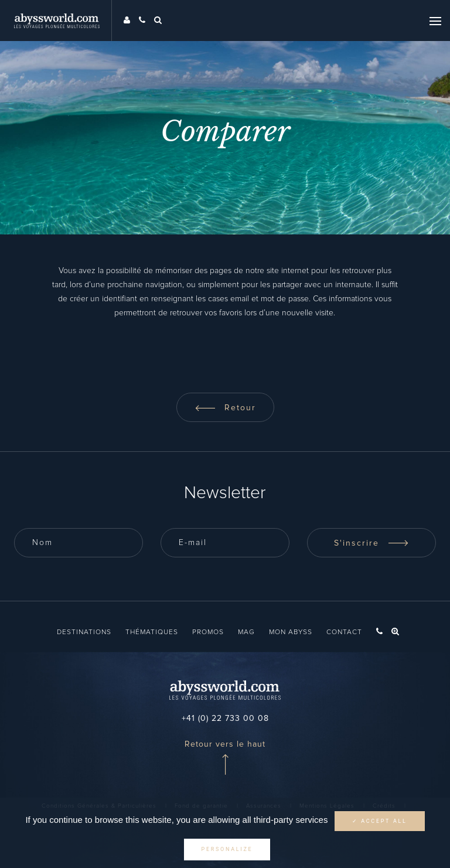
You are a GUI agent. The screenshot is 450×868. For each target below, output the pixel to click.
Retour (225, 408)
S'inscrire (371, 543)
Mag (246, 632)
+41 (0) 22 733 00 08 (225, 719)
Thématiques (152, 632)
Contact (344, 632)
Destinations (84, 632)
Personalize (227, 849)
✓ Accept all (380, 821)
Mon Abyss (291, 632)
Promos (208, 632)
